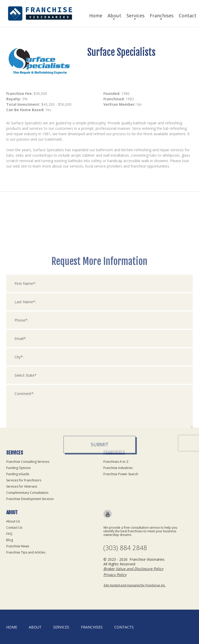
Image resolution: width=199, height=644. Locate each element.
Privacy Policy (115, 575)
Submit (100, 495)
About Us (13, 521)
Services (136, 16)
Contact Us (14, 528)
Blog (10, 540)
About (114, 16)
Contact (188, 16)
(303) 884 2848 (125, 548)
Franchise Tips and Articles (26, 552)
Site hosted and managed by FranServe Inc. (134, 585)
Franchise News (18, 546)
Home (96, 16)
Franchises (162, 16)
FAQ (9, 534)
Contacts (124, 627)
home (12, 627)
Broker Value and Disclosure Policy (133, 569)
